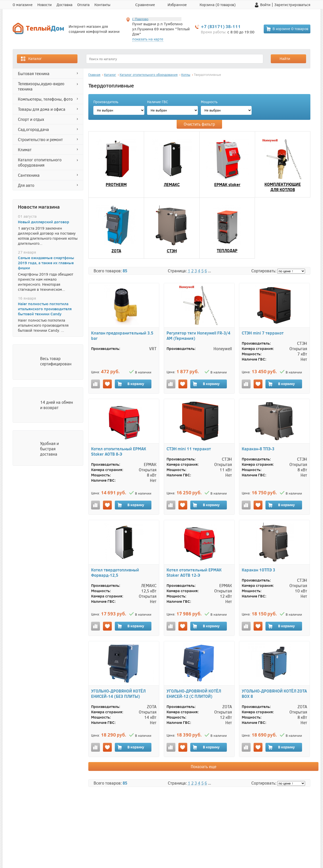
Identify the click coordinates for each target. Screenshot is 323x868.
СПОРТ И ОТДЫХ (31, 119)
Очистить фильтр (199, 124)
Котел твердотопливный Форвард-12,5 (115, 572)
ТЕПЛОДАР (227, 250)
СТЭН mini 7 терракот (263, 333)
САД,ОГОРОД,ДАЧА (33, 129)
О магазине (23, 5)
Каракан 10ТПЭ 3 (258, 570)
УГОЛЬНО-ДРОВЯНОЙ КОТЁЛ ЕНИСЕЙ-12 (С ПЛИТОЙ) (194, 694)
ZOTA (116, 251)
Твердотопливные (207, 75)
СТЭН (172, 251)
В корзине (287, 29)
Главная (94, 75)
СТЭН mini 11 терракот (189, 449)
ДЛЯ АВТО (26, 185)
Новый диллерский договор (44, 222)
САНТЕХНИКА (29, 175)
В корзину (131, 384)
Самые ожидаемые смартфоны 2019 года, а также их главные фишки (46, 263)
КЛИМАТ (25, 150)
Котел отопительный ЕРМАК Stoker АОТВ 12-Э (194, 572)
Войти (265, 5)
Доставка (64, 5)
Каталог (31, 59)
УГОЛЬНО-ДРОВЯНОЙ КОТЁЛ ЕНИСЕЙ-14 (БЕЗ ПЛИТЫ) (118, 694)
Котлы (186, 75)
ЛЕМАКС (172, 184)
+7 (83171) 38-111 (221, 26)
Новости (45, 5)
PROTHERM (116, 184)
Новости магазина (39, 207)
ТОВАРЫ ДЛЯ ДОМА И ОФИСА (42, 109)
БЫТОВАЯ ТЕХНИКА (34, 73)
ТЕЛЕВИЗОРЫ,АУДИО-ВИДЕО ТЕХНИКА (41, 86)
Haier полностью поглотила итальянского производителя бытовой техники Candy (45, 309)
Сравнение (145, 5)
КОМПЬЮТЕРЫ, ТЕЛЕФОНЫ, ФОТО (45, 99)
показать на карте (148, 39)
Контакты (102, 5)
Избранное (177, 5)
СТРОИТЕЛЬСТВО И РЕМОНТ (40, 139)
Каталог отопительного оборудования (40, 162)
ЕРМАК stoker (227, 184)
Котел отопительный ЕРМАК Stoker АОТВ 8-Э (119, 451)
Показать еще (204, 766)
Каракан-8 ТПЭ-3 (258, 449)
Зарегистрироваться (292, 5)
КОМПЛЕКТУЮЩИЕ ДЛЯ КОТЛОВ (283, 187)
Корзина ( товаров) (218, 5)
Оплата (83, 5)
